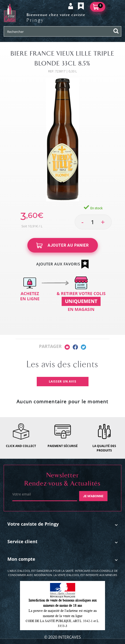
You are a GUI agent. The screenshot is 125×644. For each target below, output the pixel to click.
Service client (22, 541)
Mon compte (21, 559)
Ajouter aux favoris (62, 264)
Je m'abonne (93, 496)
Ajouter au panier (62, 246)
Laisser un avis (63, 381)
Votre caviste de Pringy (33, 524)
